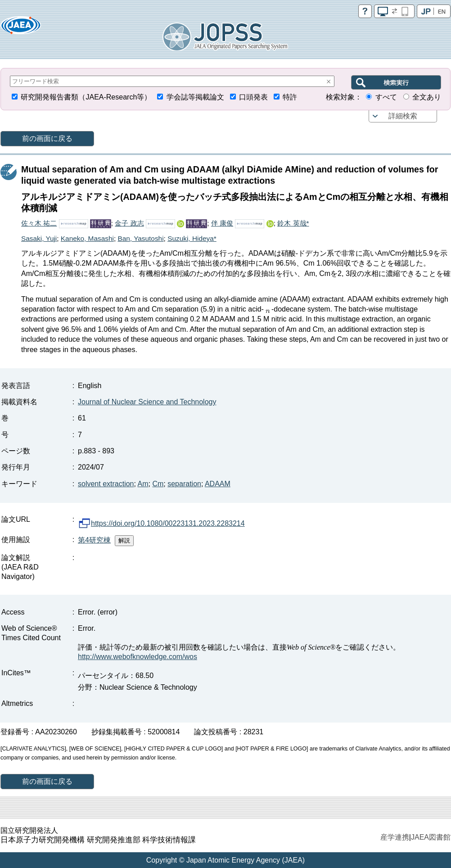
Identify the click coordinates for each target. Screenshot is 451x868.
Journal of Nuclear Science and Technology (147, 402)
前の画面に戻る (47, 138)
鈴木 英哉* (293, 223)
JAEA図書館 (431, 837)
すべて (386, 97)
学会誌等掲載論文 (195, 97)
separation (184, 484)
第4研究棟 (94, 540)
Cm (158, 484)
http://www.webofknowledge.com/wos (138, 657)
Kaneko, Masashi (87, 238)
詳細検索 (403, 116)
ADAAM (218, 484)
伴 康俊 (222, 223)
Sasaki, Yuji (39, 238)
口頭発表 (253, 97)
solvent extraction (106, 484)
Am (143, 484)
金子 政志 (129, 223)
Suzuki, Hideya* (192, 238)
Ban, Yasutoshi (140, 238)
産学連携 (395, 837)
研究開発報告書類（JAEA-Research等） (86, 97)
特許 (290, 97)
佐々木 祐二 (39, 223)
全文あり (427, 97)
